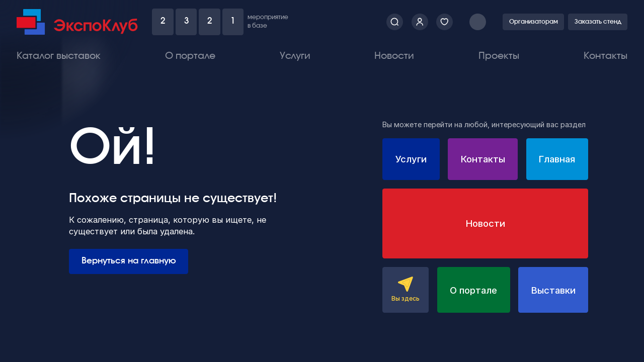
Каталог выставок (59, 56)
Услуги (295, 56)
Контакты (606, 56)
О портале (190, 56)
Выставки (553, 290)
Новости (394, 56)
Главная (557, 159)
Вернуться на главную (129, 261)
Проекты (499, 56)
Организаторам (534, 22)
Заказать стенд (598, 22)
